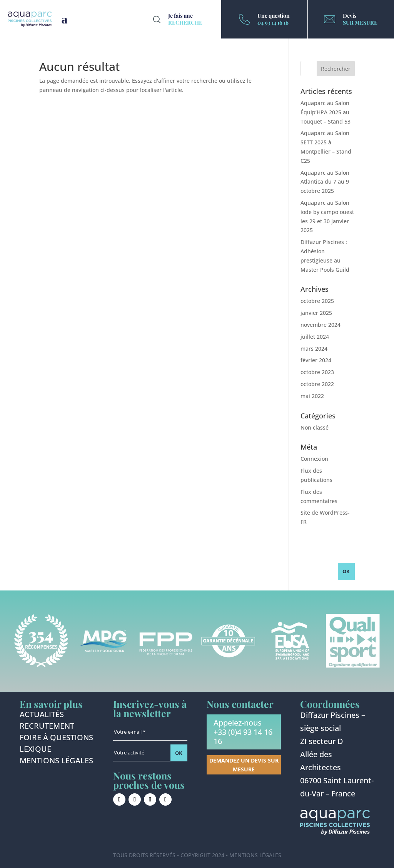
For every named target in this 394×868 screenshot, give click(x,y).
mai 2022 (312, 396)
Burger (65, 19)
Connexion (314, 459)
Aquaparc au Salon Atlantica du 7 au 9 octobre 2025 (325, 182)
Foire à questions (56, 739)
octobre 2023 (317, 372)
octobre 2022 (317, 384)
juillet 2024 (315, 337)
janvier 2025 (316, 313)
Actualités (42, 716)
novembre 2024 (321, 325)
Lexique (35, 750)
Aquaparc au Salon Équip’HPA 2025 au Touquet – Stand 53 (326, 112)
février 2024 (316, 360)
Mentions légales (56, 762)
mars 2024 (314, 349)
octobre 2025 (317, 301)
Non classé (315, 427)
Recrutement (47, 727)
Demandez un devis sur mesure (244, 765)
